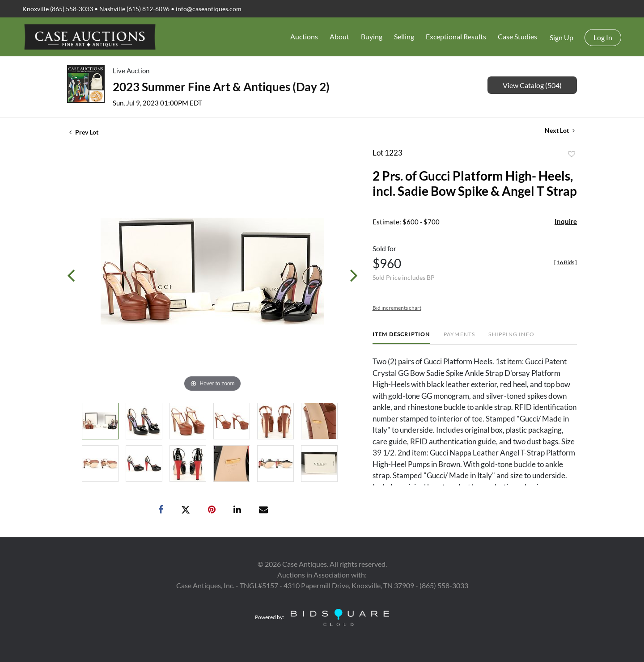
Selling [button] (404, 36)
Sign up (561, 37)
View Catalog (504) (532, 85)
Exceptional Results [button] (456, 36)
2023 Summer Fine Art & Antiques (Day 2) (221, 87)
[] (566, 262)
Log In (603, 37)
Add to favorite (572, 154)
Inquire (566, 221)
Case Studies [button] (517, 36)
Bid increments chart (397, 308)
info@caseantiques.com (209, 9)
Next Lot (560, 130)
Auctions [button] (304, 36)
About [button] (339, 36)
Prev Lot (84, 132)
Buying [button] (372, 36)
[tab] (401, 338)
